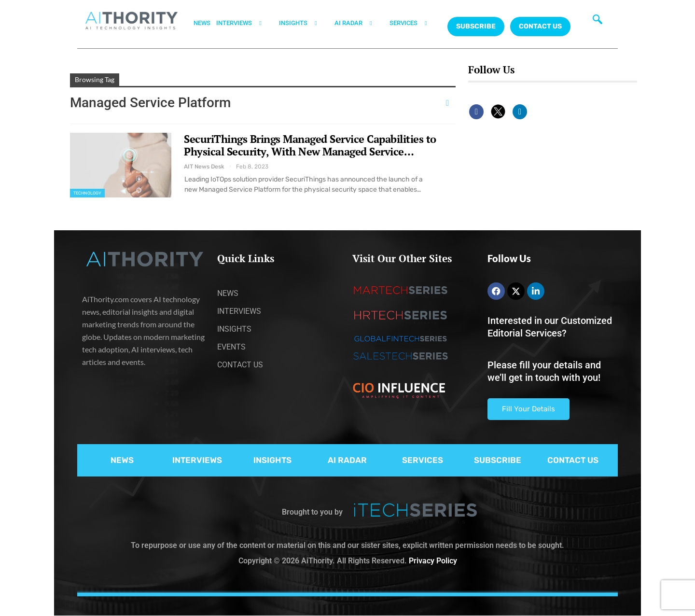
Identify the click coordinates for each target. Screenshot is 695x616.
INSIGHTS (304, 23)
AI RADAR (359, 23)
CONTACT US (540, 26)
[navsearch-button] (598, 22)
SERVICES (414, 23)
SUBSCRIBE (498, 460)
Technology (87, 193)
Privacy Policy (433, 561)
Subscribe (476, 26)
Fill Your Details (528, 409)
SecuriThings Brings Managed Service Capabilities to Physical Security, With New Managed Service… (310, 145)
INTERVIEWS (245, 23)
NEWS (202, 23)
